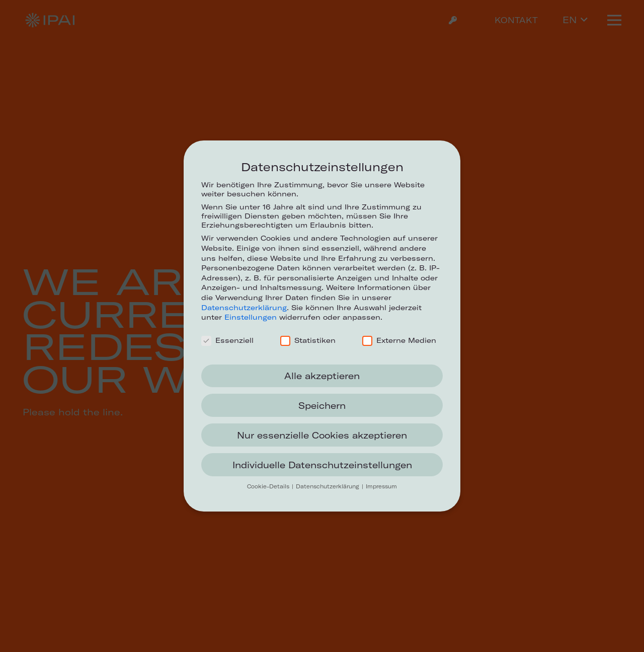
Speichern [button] (322, 406)
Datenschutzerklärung (244, 308)
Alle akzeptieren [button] (322, 376)
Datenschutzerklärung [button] (328, 486)
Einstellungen (251, 317)
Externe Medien (399, 340)
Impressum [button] (381, 486)
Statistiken (308, 340)
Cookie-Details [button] (269, 486)
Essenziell (227, 340)
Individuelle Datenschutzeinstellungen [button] (322, 465)
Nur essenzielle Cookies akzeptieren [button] (322, 435)
